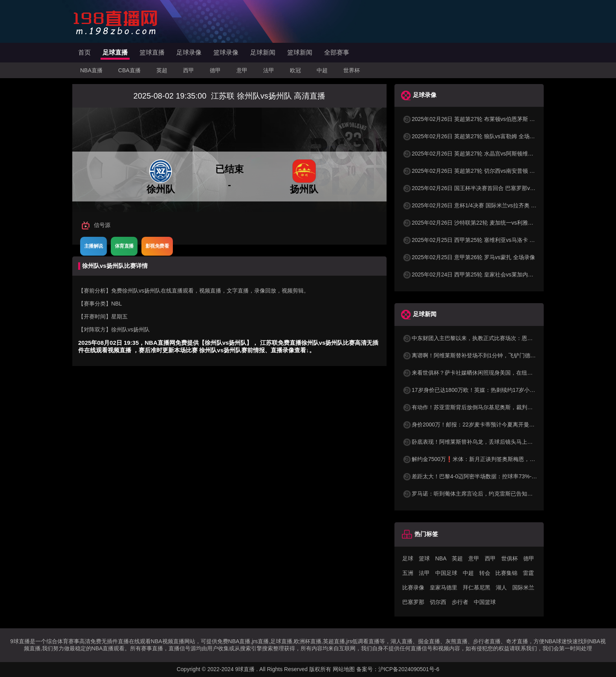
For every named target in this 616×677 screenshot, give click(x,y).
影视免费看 (157, 246)
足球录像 (189, 52)
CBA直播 (129, 70)
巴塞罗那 (413, 602)
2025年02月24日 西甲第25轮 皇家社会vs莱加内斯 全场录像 (480, 274)
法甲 (269, 70)
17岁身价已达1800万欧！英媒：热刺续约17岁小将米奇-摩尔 (481, 390)
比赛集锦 (506, 573)
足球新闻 (263, 52)
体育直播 (124, 246)
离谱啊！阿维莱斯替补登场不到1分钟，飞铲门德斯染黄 (475, 355)
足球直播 (115, 52)
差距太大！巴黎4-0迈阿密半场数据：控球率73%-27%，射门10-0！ (489, 476)
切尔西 (438, 602)
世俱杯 (510, 558)
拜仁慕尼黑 (477, 587)
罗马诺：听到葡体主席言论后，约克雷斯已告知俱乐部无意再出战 (487, 494)
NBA (441, 558)
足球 (408, 558)
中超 (322, 70)
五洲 (408, 573)
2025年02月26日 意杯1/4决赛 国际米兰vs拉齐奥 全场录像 (478, 205)
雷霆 (528, 573)
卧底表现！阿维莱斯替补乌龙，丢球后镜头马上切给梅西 (476, 442)
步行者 (460, 602)
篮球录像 (226, 52)
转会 (485, 573)
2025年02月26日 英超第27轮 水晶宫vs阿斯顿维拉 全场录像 (480, 154)
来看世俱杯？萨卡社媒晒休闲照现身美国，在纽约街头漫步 (478, 373)
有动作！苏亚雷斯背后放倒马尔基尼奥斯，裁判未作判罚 (476, 407)
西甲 (189, 70)
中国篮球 (485, 602)
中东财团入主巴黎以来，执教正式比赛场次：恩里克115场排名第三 (489, 338)
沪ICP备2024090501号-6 (409, 669)
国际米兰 (523, 587)
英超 (162, 70)
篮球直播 (152, 52)
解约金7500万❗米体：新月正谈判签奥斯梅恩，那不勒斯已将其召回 (491, 459)
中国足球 (446, 573)
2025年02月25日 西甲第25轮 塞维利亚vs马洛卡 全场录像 (477, 240)
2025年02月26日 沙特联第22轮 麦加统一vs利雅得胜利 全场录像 (485, 223)
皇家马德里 (444, 587)
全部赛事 (337, 52)
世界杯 (352, 70)
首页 (84, 52)
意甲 (242, 70)
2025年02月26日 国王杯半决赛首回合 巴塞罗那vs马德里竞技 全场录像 (493, 188)
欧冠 (295, 70)
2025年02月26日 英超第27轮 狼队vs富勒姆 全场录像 (471, 136)
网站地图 (344, 669)
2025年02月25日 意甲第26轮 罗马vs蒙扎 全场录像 (469, 257)
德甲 (215, 70)
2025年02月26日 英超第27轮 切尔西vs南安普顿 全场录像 (477, 171)
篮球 (424, 558)
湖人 (501, 587)
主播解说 (93, 246)
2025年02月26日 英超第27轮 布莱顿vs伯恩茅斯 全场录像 (477, 119)
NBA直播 (91, 70)
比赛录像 (413, 587)
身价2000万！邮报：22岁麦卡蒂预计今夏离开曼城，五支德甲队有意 (490, 424)
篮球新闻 (300, 52)
